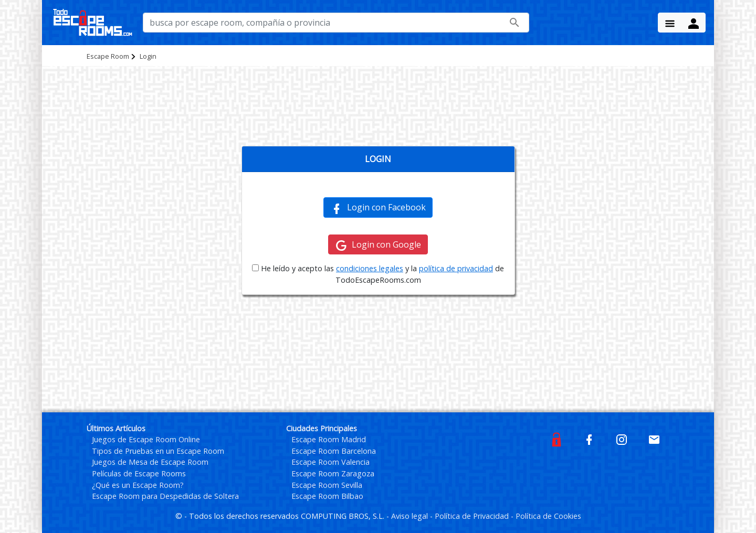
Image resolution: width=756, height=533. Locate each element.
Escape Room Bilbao (327, 496)
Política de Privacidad (473, 516)
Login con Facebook (378, 208)
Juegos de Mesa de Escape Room (150, 462)
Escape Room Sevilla (327, 485)
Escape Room (108, 56)
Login (148, 56)
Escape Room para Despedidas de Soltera (165, 496)
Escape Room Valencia (330, 462)
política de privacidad (456, 268)
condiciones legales (370, 268)
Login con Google (378, 245)
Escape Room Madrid (329, 439)
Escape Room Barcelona (334, 451)
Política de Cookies (548, 516)
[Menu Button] (670, 23)
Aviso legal (411, 516)
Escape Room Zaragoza (333, 473)
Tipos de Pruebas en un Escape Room (158, 451)
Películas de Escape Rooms (139, 473)
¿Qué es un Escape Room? (138, 485)
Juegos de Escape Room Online (146, 439)
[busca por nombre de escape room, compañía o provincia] (336, 23)
